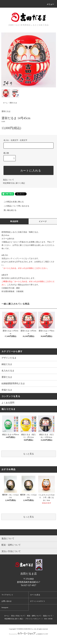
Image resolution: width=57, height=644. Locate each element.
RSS (46, 619)
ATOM (50, 619)
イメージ (43, 221)
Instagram (5, 607)
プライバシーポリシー (33, 619)
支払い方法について (18, 616)
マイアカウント (7, 595)
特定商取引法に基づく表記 (14, 183)
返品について (9, 180)
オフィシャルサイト (38, 601)
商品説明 (14, 221)
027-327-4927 (30, 585)
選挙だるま (13, 103)
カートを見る (35, 595)
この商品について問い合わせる (15, 206)
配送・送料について (34, 616)
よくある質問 (8, 403)
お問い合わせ (7, 601)
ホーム (5, 103)
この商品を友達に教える (12, 202)
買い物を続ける (8, 210)
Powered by (28, 634)
